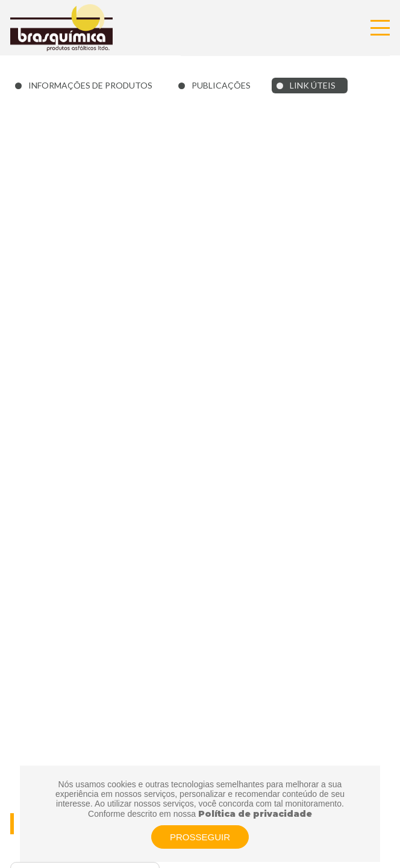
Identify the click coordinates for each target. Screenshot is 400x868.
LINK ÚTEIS (313, 85)
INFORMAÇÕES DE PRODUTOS (90, 85)
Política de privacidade (255, 814)
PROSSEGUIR (200, 837)
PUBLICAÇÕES (221, 85)
